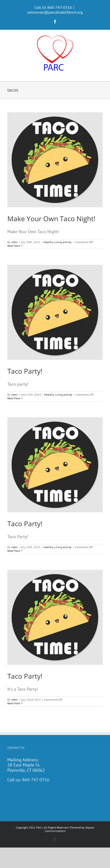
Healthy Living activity (58, 242)
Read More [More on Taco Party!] (14, 398)
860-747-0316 (36, 780)
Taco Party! (25, 371)
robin (14, 242)
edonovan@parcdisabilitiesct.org (55, 12)
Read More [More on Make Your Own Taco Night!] (14, 246)
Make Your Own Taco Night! (51, 219)
